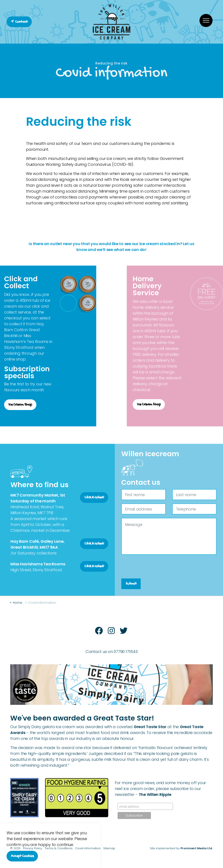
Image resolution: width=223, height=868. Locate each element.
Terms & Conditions (59, 848)
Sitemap (109, 848)
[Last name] (194, 495)
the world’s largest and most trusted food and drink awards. (88, 733)
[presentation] (154, 567)
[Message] (169, 536)
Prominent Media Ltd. (197, 848)
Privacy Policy (33, 848)
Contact (19, 22)
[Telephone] (194, 509)
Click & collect (94, 498)
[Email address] (144, 509)
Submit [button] (131, 584)
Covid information (88, 848)
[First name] (144, 495)
